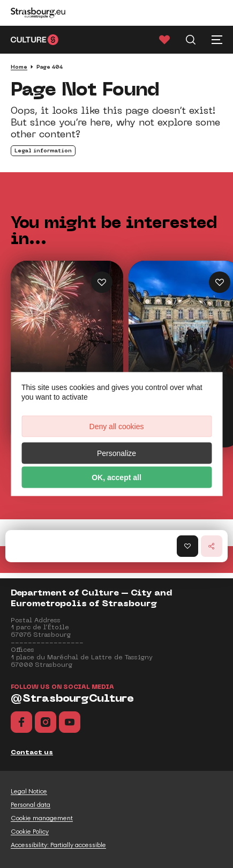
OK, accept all (117, 477)
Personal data (31, 805)
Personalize (117, 453)
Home (19, 67)
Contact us (32, 752)
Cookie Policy (30, 832)
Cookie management (42, 818)
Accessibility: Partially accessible (58, 845)
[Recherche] (191, 40)
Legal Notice (29, 791)
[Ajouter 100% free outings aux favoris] (220, 282)
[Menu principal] (217, 40)
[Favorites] (164, 40)
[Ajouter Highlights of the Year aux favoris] (102, 282)
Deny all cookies (117, 426)
